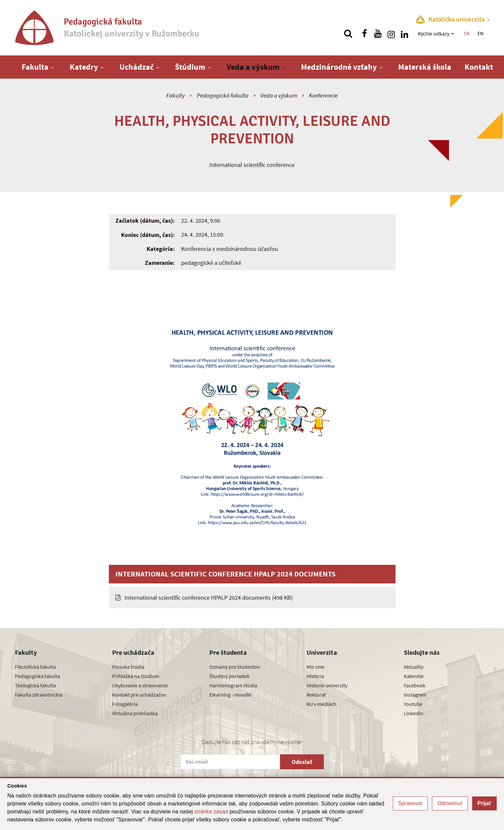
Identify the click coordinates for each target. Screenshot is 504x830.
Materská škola (425, 67)
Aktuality (414, 667)
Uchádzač (137, 67)
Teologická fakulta (35, 685)
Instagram (415, 695)
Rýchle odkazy (433, 34)
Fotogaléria (125, 704)
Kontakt (479, 67)
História (315, 676)
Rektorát (316, 695)
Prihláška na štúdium (136, 676)
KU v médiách (322, 704)
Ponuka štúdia (128, 667)
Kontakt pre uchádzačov (139, 695)
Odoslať (302, 762)
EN (480, 33)
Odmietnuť (450, 803)
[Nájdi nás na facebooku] (365, 34)
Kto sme (316, 667)
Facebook (415, 685)
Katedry (84, 67)
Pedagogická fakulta (223, 95)
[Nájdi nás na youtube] (378, 34)
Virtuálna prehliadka (135, 713)
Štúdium (190, 67)
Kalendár (414, 676)
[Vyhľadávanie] (348, 34)
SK (467, 33)
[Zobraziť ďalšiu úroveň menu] (453, 34)
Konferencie (323, 95)
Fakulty (176, 95)
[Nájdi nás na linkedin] (404, 34)
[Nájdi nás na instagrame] (391, 34)
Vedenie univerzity (327, 685)
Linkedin (414, 713)
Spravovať (410, 803)
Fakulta (35, 67)
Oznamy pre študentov (235, 667)
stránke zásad (211, 812)
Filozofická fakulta (35, 667)
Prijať (484, 803)
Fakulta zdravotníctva (39, 695)
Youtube (413, 704)
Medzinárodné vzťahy (339, 67)
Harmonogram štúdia (233, 685)
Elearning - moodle (230, 695)
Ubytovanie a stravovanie (140, 685)
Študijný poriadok (229, 676)
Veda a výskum (253, 67)
